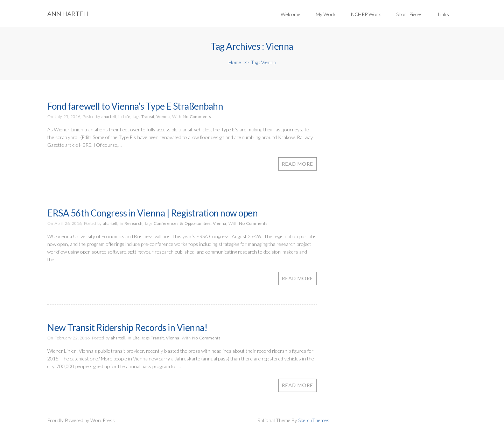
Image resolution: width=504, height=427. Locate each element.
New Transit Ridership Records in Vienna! (127, 328)
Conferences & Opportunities (182, 223)
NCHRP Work (366, 14)
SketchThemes (314, 420)
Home (235, 62)
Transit (148, 116)
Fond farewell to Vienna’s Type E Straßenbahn (135, 106)
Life (127, 116)
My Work (326, 14)
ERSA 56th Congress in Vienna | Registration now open (152, 213)
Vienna (163, 116)
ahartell (109, 116)
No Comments (197, 116)
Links (443, 14)
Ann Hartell (68, 14)
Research (134, 223)
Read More (297, 164)
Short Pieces (409, 14)
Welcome (290, 14)
